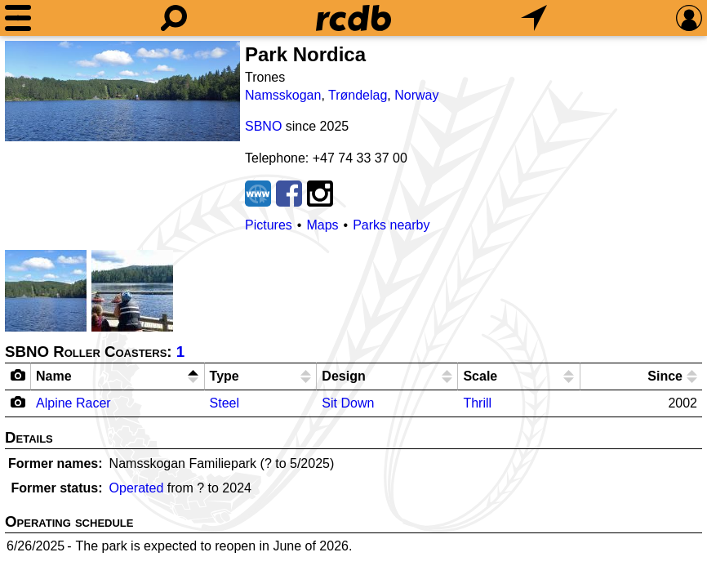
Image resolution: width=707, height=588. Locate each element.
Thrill (477, 403)
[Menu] (18, 18)
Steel (225, 403)
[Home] (353, 18)
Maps (322, 225)
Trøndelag (358, 95)
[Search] (174, 18)
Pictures (269, 225)
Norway (416, 95)
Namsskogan (283, 95)
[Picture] (122, 91)
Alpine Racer (73, 403)
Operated (137, 488)
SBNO (263, 126)
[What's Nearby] (534, 18)
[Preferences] (689, 18)
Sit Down (348, 403)
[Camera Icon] (18, 402)
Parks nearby (391, 225)
